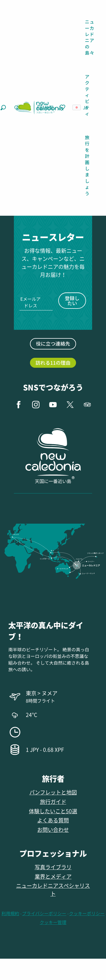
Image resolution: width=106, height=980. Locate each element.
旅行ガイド (53, 802)
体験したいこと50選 (53, 811)
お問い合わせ (53, 829)
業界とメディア (53, 876)
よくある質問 (53, 820)
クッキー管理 (53, 922)
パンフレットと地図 (53, 792)
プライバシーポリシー (44, 913)
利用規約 (10, 913)
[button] (3, 108)
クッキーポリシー (87, 913)
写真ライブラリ (53, 867)
